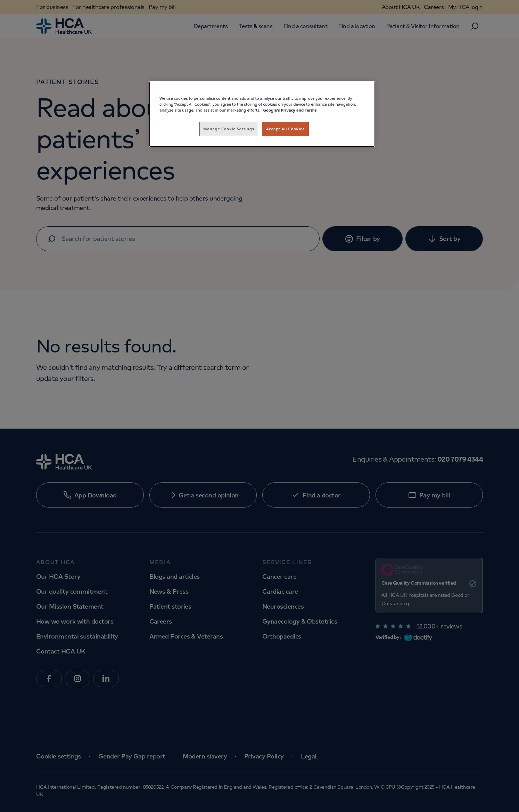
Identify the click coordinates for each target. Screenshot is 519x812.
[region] (262, 114)
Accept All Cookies (285, 129)
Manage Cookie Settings (229, 129)
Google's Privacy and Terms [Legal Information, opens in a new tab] (290, 110)
